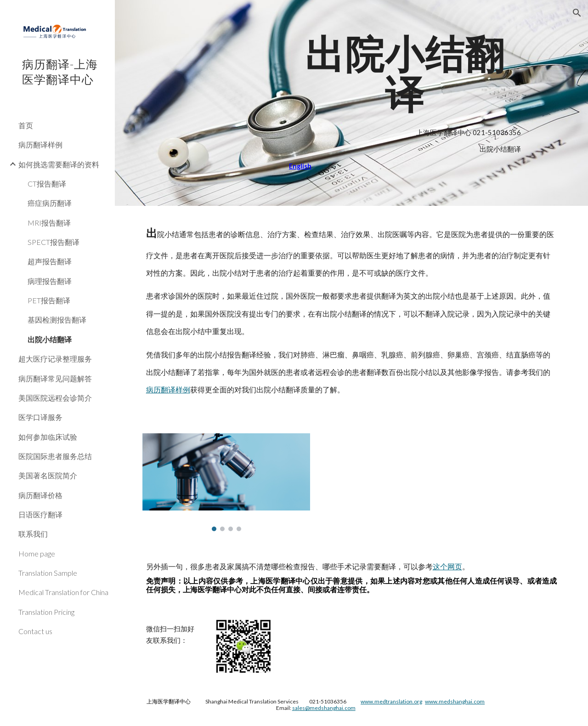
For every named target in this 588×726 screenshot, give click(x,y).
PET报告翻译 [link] (49, 300)
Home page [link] (37, 553)
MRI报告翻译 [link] (49, 223)
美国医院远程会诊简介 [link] (55, 398)
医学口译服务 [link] (40, 417)
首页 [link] (26, 125)
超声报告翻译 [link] (50, 261)
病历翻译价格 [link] (40, 495)
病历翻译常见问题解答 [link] (55, 378)
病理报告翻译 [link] (50, 281)
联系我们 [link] (33, 534)
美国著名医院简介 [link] (48, 475)
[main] (405, 74)
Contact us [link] (35, 631)
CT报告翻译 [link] (47, 184)
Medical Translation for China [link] (63, 592)
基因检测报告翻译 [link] (57, 320)
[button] (577, 13)
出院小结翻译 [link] (50, 339)
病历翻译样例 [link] (40, 145)
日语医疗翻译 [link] (40, 514)
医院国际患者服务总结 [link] (55, 456)
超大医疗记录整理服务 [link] (55, 359)
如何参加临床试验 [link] (48, 437)
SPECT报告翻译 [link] (54, 242)
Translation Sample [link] (48, 573)
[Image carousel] (226, 482)
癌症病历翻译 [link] (50, 203)
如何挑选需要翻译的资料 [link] (59, 164)
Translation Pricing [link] (46, 612)
